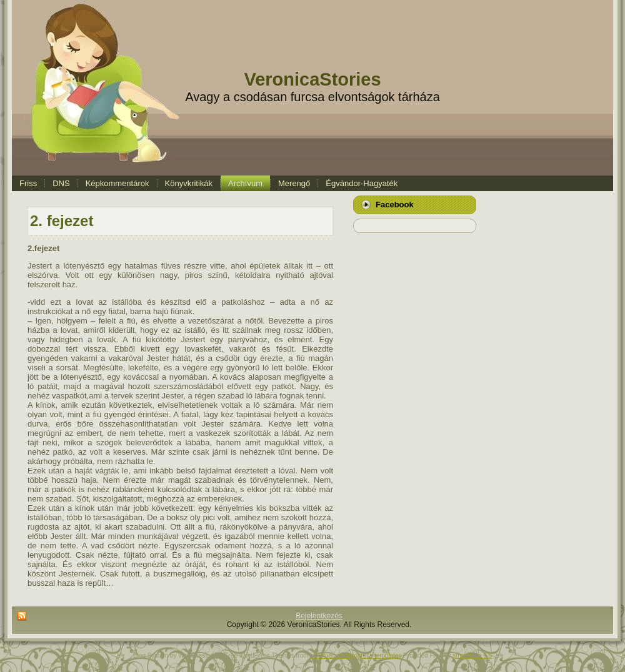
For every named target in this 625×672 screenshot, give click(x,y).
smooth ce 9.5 (472, 655)
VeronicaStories (312, 79)
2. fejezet (62, 221)
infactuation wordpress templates (356, 655)
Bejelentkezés (319, 616)
